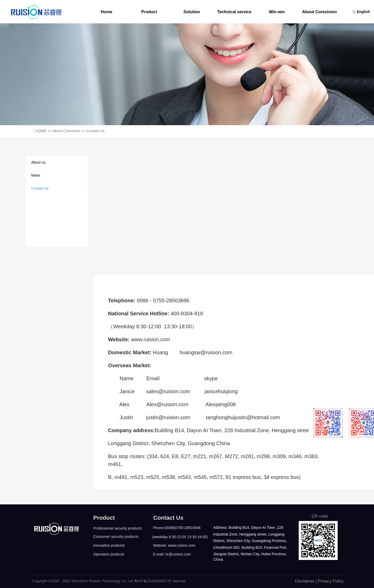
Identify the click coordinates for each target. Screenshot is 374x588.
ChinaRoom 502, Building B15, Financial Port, (249, 547)
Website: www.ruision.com (174, 545)
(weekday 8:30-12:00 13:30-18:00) (179, 537)
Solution (192, 12)
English (361, 12)
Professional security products (118, 528)
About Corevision (319, 12)
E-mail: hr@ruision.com (172, 554)
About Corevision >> (69, 131)
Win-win (277, 12)
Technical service (234, 12)
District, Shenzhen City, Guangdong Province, (249, 541)
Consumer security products (116, 537)
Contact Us (168, 518)
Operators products (109, 554)
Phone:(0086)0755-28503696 (174, 528)
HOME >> (44, 131)
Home (106, 12)
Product (149, 12)
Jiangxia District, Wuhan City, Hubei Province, (249, 554)
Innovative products (109, 545)
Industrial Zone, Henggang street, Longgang (249, 534)
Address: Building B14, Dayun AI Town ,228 (248, 527)
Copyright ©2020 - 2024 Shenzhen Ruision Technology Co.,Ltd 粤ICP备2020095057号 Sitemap (108, 581)
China (218, 559)
